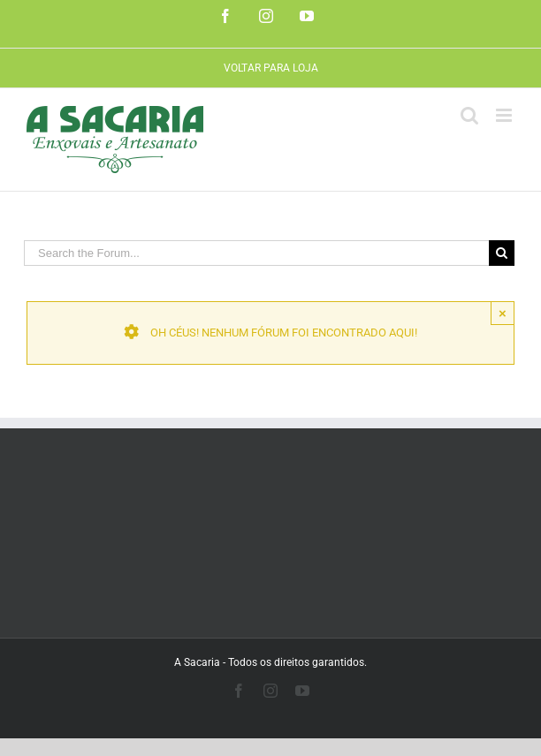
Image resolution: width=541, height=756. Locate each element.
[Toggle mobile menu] (505, 115)
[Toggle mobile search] (469, 115)
